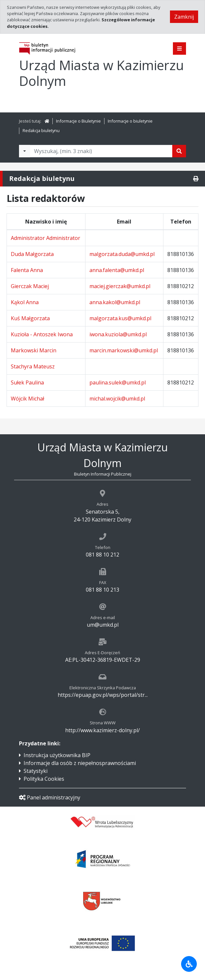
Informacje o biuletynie (130, 121)
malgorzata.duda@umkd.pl (122, 254)
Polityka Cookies (44, 779)
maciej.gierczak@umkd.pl (120, 286)
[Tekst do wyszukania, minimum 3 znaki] (101, 151)
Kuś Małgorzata (30, 318)
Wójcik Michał (28, 399)
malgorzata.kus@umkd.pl (120, 318)
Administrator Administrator (46, 238)
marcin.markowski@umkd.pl (124, 350)
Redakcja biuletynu (41, 130)
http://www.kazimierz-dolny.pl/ (102, 730)
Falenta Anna (27, 270)
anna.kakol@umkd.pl (115, 302)
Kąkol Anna (25, 302)
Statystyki (36, 771)
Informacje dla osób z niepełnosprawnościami (80, 763)
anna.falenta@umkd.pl (117, 270)
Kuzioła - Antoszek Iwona (42, 334)
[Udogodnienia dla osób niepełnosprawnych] (189, 964)
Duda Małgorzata (32, 254)
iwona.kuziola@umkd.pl (118, 334)
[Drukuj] (196, 179)
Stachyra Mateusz (33, 366)
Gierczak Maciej (30, 286)
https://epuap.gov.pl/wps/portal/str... (103, 695)
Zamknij (184, 17)
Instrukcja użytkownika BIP (57, 755)
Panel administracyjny (50, 797)
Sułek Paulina (27, 382)
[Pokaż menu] (179, 49)
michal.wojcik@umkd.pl (117, 399)
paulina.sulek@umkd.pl (118, 382)
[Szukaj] (179, 151)
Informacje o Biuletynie (78, 121)
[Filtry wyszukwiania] (25, 151)
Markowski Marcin (34, 350)
